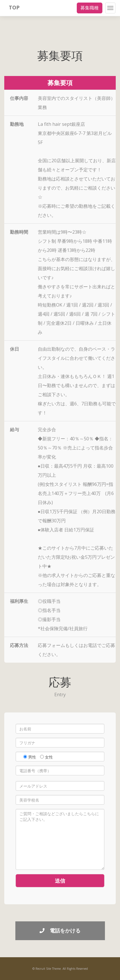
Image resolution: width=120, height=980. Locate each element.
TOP (14, 7)
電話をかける (60, 930)
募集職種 (90, 8)
